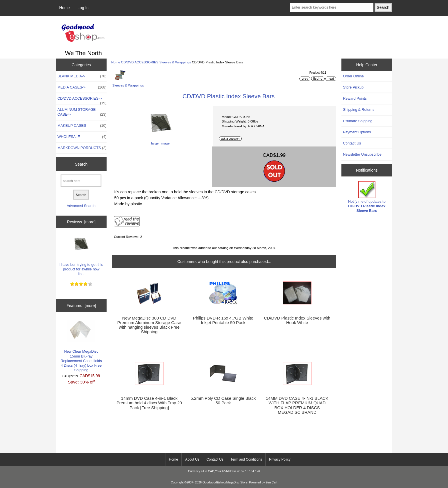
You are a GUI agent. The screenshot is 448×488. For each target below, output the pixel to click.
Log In (83, 8)
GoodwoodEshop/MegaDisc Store (225, 482)
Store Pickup (353, 87)
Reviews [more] (81, 222)
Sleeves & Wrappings (175, 62)
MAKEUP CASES (82, 126)
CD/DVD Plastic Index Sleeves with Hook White (297, 320)
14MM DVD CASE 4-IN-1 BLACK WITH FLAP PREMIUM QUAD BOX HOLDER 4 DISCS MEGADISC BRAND (297, 405)
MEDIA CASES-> (82, 87)
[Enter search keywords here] (332, 7)
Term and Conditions (246, 459)
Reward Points (355, 98)
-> (82, 100)
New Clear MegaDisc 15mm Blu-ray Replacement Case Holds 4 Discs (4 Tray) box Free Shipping (81, 346)
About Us (192, 459)
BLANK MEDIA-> (82, 76)
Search (81, 164)
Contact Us (352, 143)
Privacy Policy (280, 459)
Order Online (353, 76)
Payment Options (357, 132)
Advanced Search (81, 206)
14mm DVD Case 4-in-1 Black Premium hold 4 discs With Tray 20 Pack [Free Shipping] (149, 403)
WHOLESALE (82, 137)
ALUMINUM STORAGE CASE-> (82, 112)
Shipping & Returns (359, 110)
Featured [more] (81, 306)
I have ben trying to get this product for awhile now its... (81, 254)
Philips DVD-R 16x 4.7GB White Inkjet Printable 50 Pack (223, 320)
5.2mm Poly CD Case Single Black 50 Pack (223, 401)
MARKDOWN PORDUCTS (82, 148)
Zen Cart (272, 482)
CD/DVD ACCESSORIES (140, 62)
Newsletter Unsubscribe (362, 154)
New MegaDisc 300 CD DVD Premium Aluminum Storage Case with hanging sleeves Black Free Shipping (149, 325)
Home (64, 8)
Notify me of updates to (367, 197)
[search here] (81, 181)
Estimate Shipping (358, 121)
